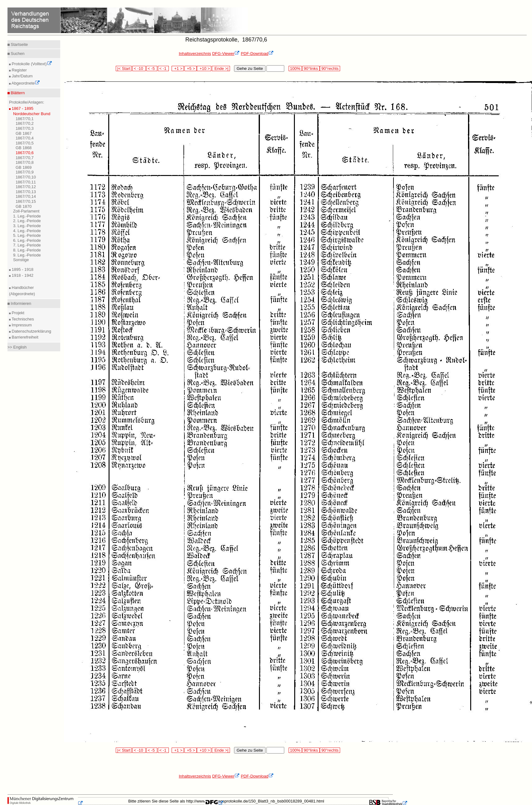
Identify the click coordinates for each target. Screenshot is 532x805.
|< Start (124, 68)
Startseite (19, 44)
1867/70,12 (26, 187)
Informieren (20, 303)
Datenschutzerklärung (31, 331)
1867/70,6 (25, 153)
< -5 (152, 68)
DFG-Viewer (226, 54)
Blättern (17, 93)
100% (295, 68)
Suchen (17, 54)
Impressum (21, 325)
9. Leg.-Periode (27, 255)
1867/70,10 (26, 177)
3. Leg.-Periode (27, 226)
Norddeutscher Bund (32, 114)
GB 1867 (24, 133)
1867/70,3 (25, 128)
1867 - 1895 (22, 108)
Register (19, 70)
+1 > (178, 68)
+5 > (190, 68)
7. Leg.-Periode (27, 245)
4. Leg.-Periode (27, 231)
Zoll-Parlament (26, 211)
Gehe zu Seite (250, 68)
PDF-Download (257, 54)
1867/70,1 (25, 119)
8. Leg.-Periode (27, 250)
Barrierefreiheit (24, 337)
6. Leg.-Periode (27, 240)
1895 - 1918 (22, 269)
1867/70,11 (26, 182)
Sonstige (21, 260)
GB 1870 (24, 206)
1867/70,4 (25, 138)
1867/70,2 (25, 123)
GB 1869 (24, 167)
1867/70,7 (25, 158)
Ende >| (221, 68)
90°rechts (330, 68)
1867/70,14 (26, 196)
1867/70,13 (26, 192)
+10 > (204, 68)
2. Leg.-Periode (27, 221)
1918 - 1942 (22, 275)
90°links (311, 68)
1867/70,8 (25, 162)
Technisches (22, 319)
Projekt (17, 313)
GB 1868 (24, 148)
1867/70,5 (25, 143)
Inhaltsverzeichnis (195, 54)
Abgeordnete (25, 83)
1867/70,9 (25, 172)
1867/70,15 (26, 201)
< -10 (139, 68)
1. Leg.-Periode (27, 216)
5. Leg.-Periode (27, 235)
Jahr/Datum (22, 76)
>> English (17, 347)
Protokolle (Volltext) (31, 64)
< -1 (164, 68)
